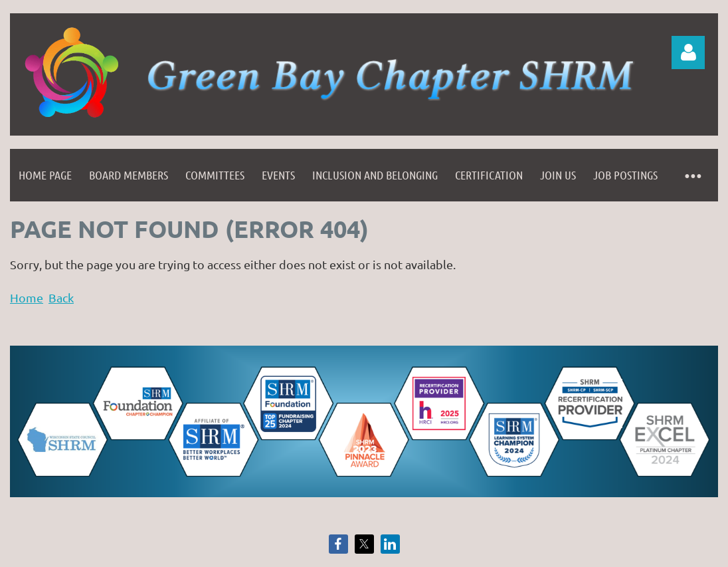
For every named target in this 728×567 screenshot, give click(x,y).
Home (27, 297)
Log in (688, 53)
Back (61, 297)
